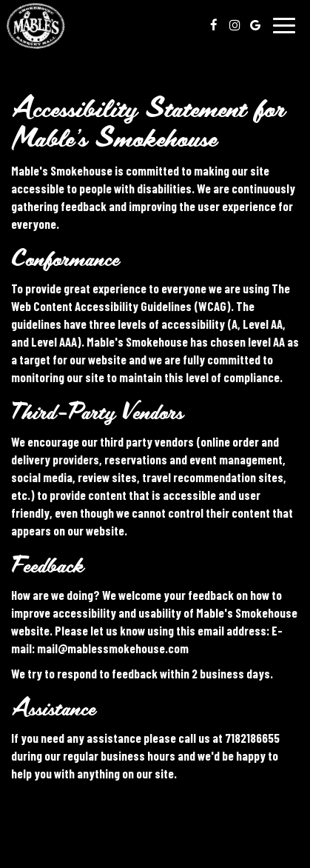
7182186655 (252, 738)
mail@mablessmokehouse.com (113, 648)
